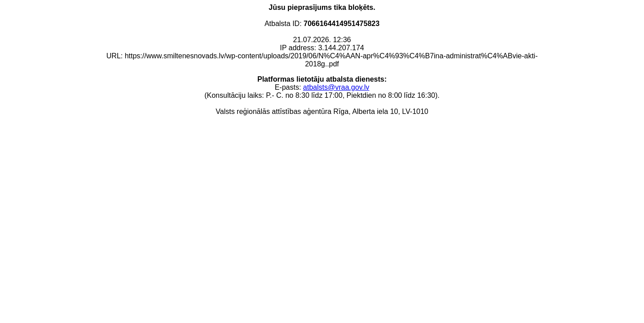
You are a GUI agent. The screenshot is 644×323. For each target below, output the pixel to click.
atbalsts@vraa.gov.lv (336, 87)
